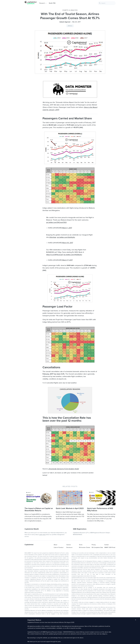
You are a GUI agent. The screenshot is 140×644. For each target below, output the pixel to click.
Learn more (42, 535)
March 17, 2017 (67, 260)
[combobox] (107, 3)
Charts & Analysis (70, 10)
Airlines (70, 26)
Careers (69, 545)
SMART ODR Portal (110, 547)
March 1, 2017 (67, 228)
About (55, 545)
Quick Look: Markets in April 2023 (70, 508)
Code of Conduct (59, 547)
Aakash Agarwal (65, 22)
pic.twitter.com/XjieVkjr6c (66, 237)
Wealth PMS (52, 3)
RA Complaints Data (97, 547)
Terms (81, 545)
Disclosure (69, 547)
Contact (106, 545)
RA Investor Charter (85, 547)
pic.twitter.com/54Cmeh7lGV (56, 222)
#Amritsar (53, 237)
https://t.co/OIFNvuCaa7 (55, 255)
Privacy (94, 545)
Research (42, 3)
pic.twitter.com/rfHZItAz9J (73, 255)
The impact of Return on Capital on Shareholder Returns (39, 510)
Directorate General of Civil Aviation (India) (63, 469)
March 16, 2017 (68, 243)
